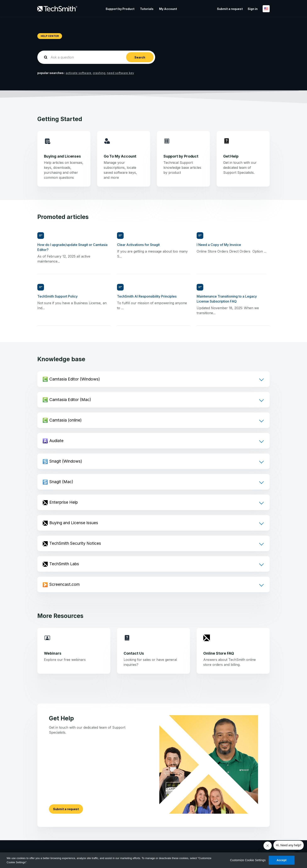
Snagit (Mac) (61, 482)
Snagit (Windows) (66, 461)
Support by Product (120, 9)
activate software (79, 73)
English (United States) (266, 9)
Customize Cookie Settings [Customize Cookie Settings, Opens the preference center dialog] (248, 860)
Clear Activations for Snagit (138, 245)
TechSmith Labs (64, 564)
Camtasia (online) (66, 420)
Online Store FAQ (219, 653)
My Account (168, 9)
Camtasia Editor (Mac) (70, 400)
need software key (120, 73)
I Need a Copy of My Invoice (219, 245)
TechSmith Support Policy (57, 296)
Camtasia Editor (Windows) (75, 379)
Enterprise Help (64, 502)
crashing (99, 73)
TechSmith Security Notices (75, 543)
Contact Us (134, 653)
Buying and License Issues (74, 523)
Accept (281, 860)
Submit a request (230, 9)
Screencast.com (65, 584)
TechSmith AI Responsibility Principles (147, 296)
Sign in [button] (253, 9)
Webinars (53, 653)
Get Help (231, 156)
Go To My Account (120, 156)
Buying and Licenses (62, 156)
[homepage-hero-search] (96, 57)
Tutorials (147, 9)
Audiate (56, 441)
